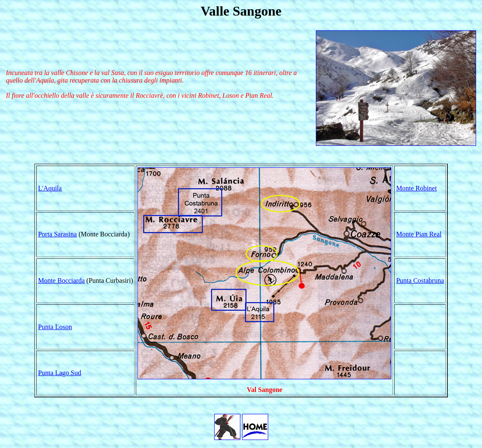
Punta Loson (55, 327)
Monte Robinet (416, 188)
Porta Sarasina (57, 234)
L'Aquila (50, 188)
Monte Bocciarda (61, 280)
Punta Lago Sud (59, 373)
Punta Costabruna (420, 280)
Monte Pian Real (419, 234)
